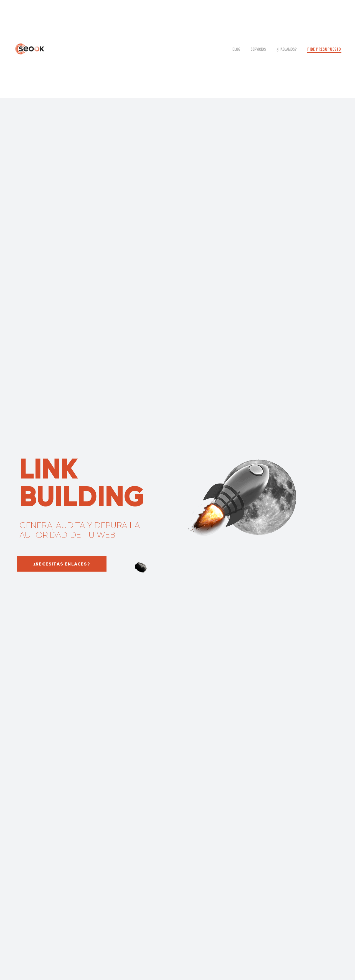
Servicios (258, 49)
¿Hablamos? (287, 49)
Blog (236, 49)
